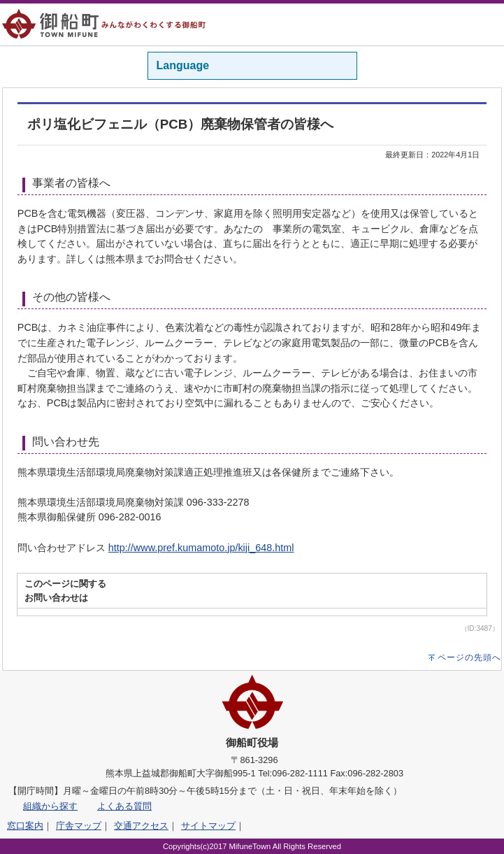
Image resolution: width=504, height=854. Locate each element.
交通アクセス (141, 826)
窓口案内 (25, 826)
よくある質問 (124, 806)
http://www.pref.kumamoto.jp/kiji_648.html (201, 548)
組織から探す (50, 806)
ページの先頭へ (469, 657)
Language (183, 65)
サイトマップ (208, 826)
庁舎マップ (79, 826)
